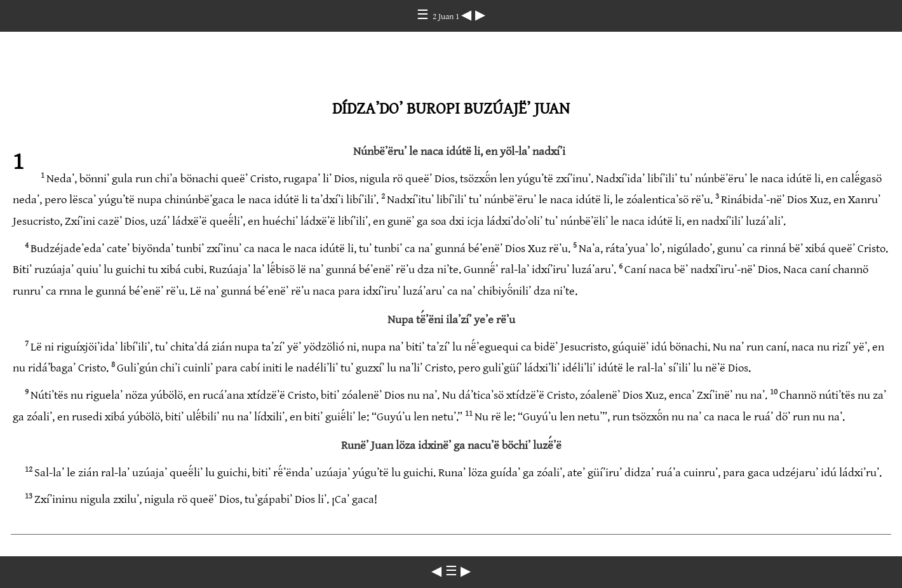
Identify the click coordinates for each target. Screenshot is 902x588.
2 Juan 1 (447, 17)
